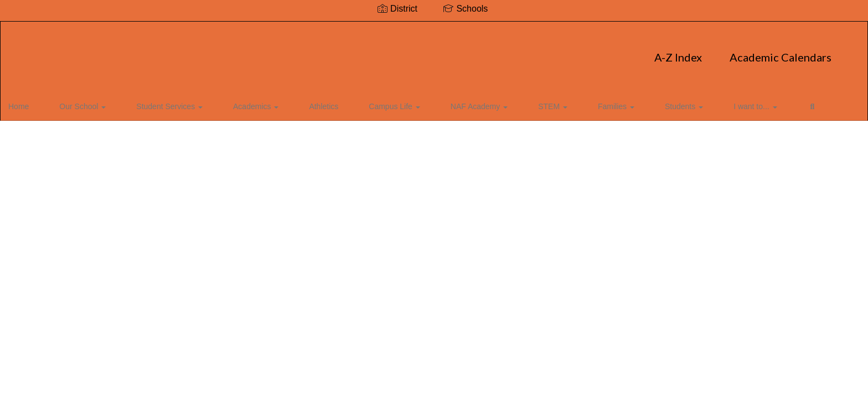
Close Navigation (728, 106)
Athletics (285, 102)
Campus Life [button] (342, 102)
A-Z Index (344, 52)
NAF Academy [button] (413, 102)
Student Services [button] (159, 102)
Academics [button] (231, 102)
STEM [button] (473, 102)
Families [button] (523, 102)
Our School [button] (86, 102)
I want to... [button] (634, 102)
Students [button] (577, 102)
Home (36, 102)
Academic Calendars (446, 52)
